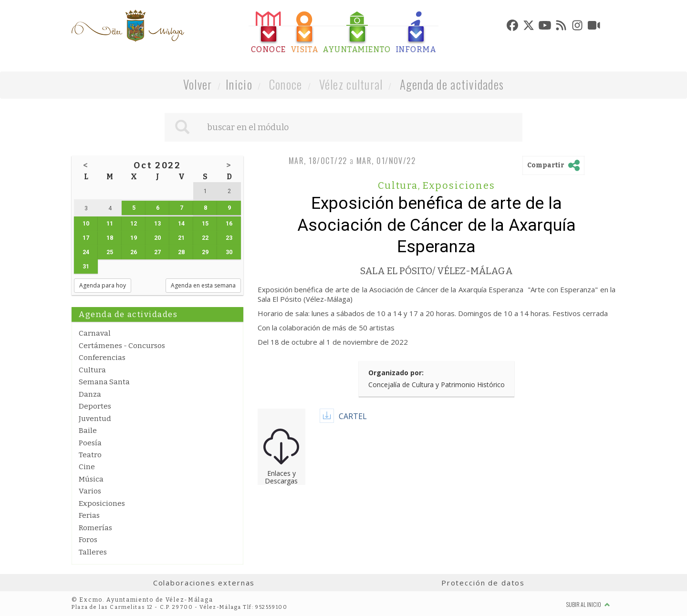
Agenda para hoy (103, 285)
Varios (90, 491)
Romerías (95, 528)
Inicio (239, 84)
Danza (90, 394)
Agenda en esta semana (203, 285)
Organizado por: (396, 373)
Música (91, 479)
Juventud (95, 419)
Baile (88, 431)
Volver (198, 84)
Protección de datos (483, 583)
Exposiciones (102, 503)
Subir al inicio (588, 604)
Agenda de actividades (452, 84)
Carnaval (95, 333)
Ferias (89, 515)
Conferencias (102, 358)
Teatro (90, 455)
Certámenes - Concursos (122, 346)
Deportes (95, 406)
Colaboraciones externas (204, 583)
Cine (87, 467)
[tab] (269, 33)
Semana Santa (104, 382)
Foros (88, 540)
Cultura (92, 370)
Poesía (90, 443)
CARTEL (353, 416)
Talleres (93, 552)
